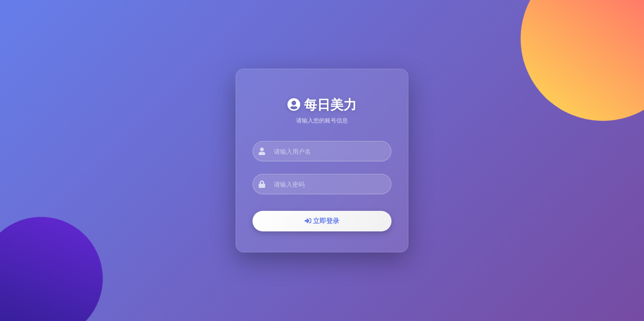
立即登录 (322, 221)
